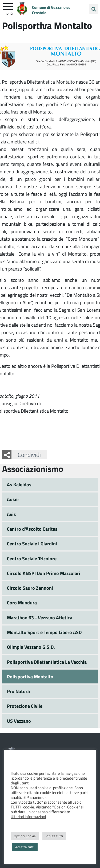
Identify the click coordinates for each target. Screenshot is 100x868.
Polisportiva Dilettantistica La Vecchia (47, 662)
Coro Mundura (22, 603)
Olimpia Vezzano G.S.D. (31, 647)
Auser (13, 499)
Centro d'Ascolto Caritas (32, 529)
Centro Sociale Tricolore (32, 558)
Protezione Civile (25, 706)
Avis (11, 514)
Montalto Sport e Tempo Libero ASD (44, 632)
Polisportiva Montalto (30, 677)
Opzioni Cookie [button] (25, 836)
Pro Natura (18, 691)
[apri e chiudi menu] (8, 6)
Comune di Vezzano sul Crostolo (52, 10)
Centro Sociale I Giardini (32, 544)
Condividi (29, 455)
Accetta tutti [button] (25, 847)
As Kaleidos (19, 484)
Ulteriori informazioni (28, 816)
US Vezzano (19, 721)
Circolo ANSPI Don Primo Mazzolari (44, 573)
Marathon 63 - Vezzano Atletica (40, 617)
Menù (8, 13)
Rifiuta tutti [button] (54, 836)
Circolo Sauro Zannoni (30, 588)
